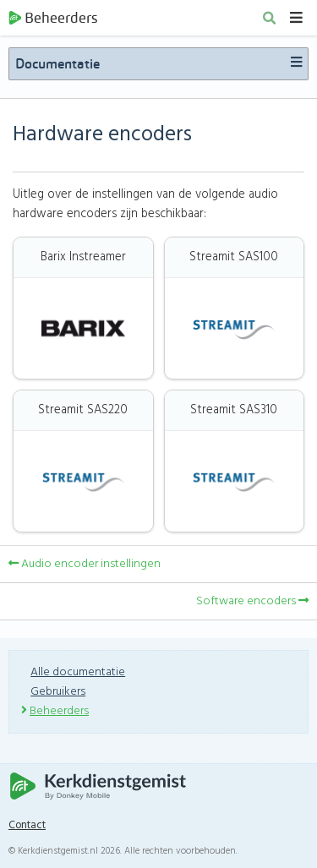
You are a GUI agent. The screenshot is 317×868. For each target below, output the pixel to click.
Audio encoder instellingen (85, 564)
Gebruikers (58, 692)
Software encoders (252, 601)
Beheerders (53, 18)
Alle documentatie (78, 672)
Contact (27, 826)
